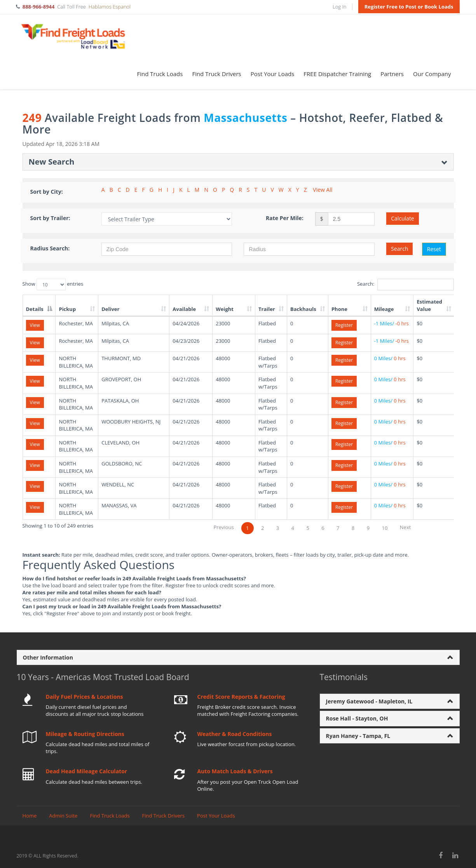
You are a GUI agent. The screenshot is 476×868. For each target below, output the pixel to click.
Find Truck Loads (160, 74)
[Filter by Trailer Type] (167, 219)
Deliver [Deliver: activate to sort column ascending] (110, 309)
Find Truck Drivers (216, 74)
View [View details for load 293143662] (35, 381)
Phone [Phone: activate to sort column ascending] (339, 309)
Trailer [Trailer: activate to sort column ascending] (267, 309)
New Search (52, 162)
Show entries (53, 285)
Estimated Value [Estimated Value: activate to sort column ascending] (429, 305)
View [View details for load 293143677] (35, 507)
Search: (405, 285)
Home (30, 816)
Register (344, 325)
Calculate (403, 218)
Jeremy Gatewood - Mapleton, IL (369, 701)
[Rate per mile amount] (351, 219)
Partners (392, 74)
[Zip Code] (167, 249)
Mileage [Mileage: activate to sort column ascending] (384, 309)
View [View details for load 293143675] (35, 486)
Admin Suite (63, 816)
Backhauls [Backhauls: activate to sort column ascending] (303, 309)
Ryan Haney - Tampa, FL (358, 736)
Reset (434, 249)
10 (385, 528)
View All (323, 190)
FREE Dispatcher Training (337, 74)
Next (405, 527)
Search (399, 249)
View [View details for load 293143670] (35, 423)
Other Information (48, 657)
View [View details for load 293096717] (35, 343)
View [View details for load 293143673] (35, 465)
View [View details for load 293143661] (35, 360)
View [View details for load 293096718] (35, 325)
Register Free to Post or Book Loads (409, 7)
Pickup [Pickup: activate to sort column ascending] (67, 309)
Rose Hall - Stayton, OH (357, 718)
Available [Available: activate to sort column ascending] (184, 309)
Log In (339, 7)
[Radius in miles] (309, 249)
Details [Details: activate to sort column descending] (35, 309)
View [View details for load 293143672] (35, 444)
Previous (224, 527)
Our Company (432, 74)
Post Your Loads (273, 74)
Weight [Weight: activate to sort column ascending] (225, 309)
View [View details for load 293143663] (35, 402)
